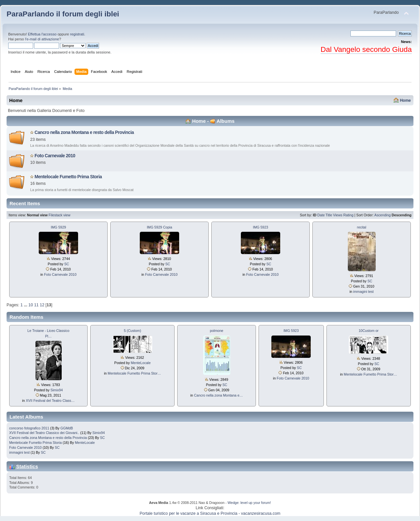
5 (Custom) (133, 331)
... (26, 305)
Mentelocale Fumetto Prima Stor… (134, 373)
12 (42, 305)
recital (362, 227)
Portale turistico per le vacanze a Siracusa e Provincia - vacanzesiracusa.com (210, 513)
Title (329, 215)
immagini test (363, 292)
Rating (348, 215)
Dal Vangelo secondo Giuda (366, 49)
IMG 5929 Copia (159, 227)
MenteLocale (141, 363)
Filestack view (59, 215)
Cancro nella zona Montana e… (218, 395)
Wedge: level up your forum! (249, 503)
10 (31, 305)
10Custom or (369, 331)
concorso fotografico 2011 (29, 428)
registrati (77, 34)
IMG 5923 (261, 227)
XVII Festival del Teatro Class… (50, 401)
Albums (226, 121)
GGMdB (67, 428)
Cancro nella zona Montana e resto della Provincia (84, 132)
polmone (217, 331)
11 (36, 305)
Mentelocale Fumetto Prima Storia (68, 177)
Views (338, 215)
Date (321, 215)
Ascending (383, 215)
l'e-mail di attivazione (42, 39)
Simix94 (57, 390)
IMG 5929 (59, 227)
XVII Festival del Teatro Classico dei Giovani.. (44, 433)
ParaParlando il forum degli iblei (63, 14)
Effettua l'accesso (42, 34)
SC (67, 264)
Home (405, 100)
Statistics (27, 466)
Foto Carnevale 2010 (55, 156)
